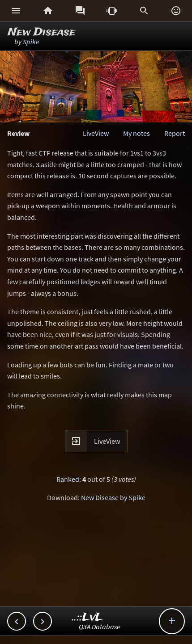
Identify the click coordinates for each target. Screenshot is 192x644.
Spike (31, 42)
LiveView (96, 133)
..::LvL (87, 617)
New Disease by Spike (113, 497)
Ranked (68, 479)
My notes (137, 133)
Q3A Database (100, 627)
